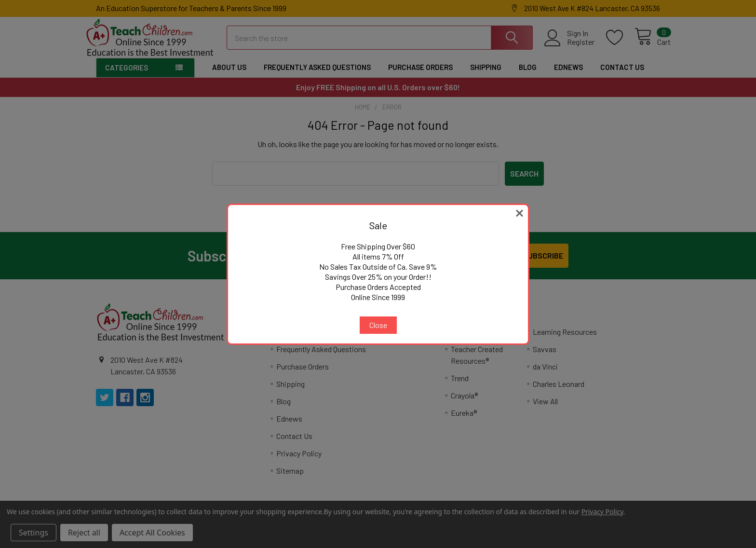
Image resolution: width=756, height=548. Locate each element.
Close (378, 325)
